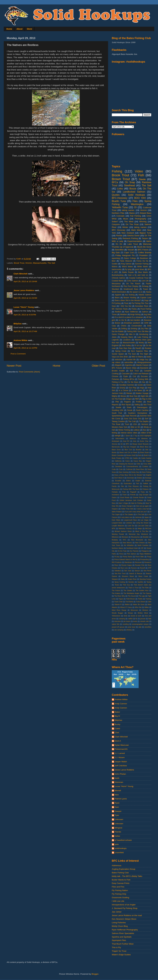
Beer (114, 261)
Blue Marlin (143, 272)
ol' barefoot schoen (123, 840)
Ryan (117, 803)
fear (145, 430)
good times (140, 269)
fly (136, 619)
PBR (137, 399)
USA (135, 424)
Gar (144, 382)
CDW (146, 323)
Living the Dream (142, 523)
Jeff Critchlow (121, 766)
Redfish (118, 312)
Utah (150, 602)
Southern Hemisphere (138, 413)
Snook (130, 410)
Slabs (123, 579)
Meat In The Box (142, 531)
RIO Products (117, 562)
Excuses (144, 376)
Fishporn (146, 489)
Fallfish (146, 483)
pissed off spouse (118, 627)
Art (122, 444)
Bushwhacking (118, 275)
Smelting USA (118, 410)
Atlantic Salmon (145, 295)
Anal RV (126, 441)
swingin (118, 436)
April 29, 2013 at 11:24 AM (25, 298)
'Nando (118, 832)
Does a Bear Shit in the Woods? (128, 300)
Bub (140, 455)
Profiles (139, 402)
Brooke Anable (118, 371)
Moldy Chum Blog (120, 926)
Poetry (134, 309)
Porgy (149, 557)
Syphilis (140, 582)
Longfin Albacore (118, 526)
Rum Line (124, 568)
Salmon (145, 312)
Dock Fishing (147, 472)
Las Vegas (145, 520)
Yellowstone (116, 616)
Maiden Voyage (142, 393)
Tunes (114, 314)
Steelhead (130, 185)
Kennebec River (142, 306)
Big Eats (116, 253)
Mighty (114, 396)
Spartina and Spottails (122, 937)
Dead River (140, 469)
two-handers (135, 320)
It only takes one (126, 517)
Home (9, 29)
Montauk (125, 537)
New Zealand (128, 233)
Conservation (137, 326)
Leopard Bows (117, 523)
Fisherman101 (121, 749)
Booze (133, 189)
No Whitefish (129, 545)
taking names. (128, 210)
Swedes (131, 582)
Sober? (115, 222)
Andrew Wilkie (20, 340)
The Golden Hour (142, 590)
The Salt (51, 263)
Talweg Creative (118, 421)
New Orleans (140, 543)
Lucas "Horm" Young (24, 307)
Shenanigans (142, 407)
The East (132, 354)
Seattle (118, 407)
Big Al (117, 716)
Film (122, 486)
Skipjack (115, 579)
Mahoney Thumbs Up (127, 528)
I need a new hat (142, 509)
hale (150, 619)
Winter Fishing (124, 430)
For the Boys (133, 382)
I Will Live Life (118, 901)
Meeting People (118, 534)
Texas (117, 585)
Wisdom (145, 610)
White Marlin (143, 267)
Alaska (149, 292)
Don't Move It (119, 478)
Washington (137, 204)
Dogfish (149, 475)
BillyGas (18, 324)
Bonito (114, 452)
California (118, 461)
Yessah (131, 250)
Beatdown (144, 258)
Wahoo (115, 267)
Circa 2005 (147, 464)
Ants (135, 441)
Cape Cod (129, 253)
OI (135, 207)
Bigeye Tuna (145, 233)
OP (142, 548)
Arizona (115, 444)
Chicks (124, 326)
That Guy (126, 585)
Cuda (114, 469)
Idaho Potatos (117, 512)
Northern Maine (117, 548)
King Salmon (126, 264)
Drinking (134, 329)
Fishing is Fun (118, 382)
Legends (115, 340)
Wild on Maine (137, 357)
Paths (114, 554)
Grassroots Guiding (120, 898)
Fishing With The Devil (131, 489)
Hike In (132, 334)
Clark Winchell (20, 274)
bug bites (148, 314)
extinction (119, 360)
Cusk (121, 469)
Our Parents (134, 551)
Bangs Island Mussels (141, 444)
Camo (128, 461)
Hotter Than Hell (127, 509)
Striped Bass (145, 213)
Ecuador (118, 481)
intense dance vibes (129, 433)
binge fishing (135, 314)
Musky (141, 343)
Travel (145, 289)
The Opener (147, 593)
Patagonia (145, 551)
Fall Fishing (135, 216)
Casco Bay (138, 461)
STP (150, 568)
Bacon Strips (131, 368)
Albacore (133, 438)
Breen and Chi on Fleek (128, 452)
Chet (117, 733)
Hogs (142, 388)
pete (117, 844)
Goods (140, 385)
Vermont (145, 424)
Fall (138, 483)
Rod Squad (126, 405)
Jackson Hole (117, 393)
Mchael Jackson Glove (123, 531)
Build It (146, 455)
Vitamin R (118, 604)
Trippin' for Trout (119, 951)
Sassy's (137, 571)
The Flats (145, 588)
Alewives (145, 438)
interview (118, 621)
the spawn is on (136, 292)
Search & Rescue (136, 573)
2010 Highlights (146, 436)
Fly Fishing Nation (120, 890)
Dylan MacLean (122, 745)
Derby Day (135, 472)
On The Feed (117, 399)
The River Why (120, 596)
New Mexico (127, 543)
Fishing (117, 171)
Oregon (129, 399)
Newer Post (14, 366)
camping (122, 619)
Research (148, 562)
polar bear (131, 627)
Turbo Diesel (140, 602)
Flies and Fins (118, 887)
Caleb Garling (146, 458)
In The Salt (140, 514)
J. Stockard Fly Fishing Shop (125, 908)
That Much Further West (123, 944)
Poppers (127, 402)
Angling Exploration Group (124, 869)
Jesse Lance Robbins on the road (127, 915)
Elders (128, 481)
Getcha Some (133, 236)
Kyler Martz (116, 520)
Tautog (149, 582)
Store (30, 29)
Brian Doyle (145, 452)
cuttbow (137, 430)
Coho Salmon (133, 281)
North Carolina (143, 545)
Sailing (137, 405)
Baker (117, 712)
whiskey (129, 630)
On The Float (132, 224)
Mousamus (116, 284)
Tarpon (145, 238)
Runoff (142, 568)
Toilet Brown (130, 599)
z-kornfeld (119, 853)
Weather (124, 314)
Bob (147, 450)
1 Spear (127, 436)
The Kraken (116, 593)
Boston (118, 323)
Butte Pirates (117, 458)
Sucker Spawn (118, 354)
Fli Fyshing (116, 303)
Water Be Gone (139, 604)
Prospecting (145, 559)
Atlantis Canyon (142, 365)
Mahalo (129, 393)
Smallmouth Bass (131, 289)
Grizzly (122, 388)
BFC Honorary (119, 230)
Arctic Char (144, 441)
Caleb (117, 729)
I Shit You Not (125, 306)
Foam (125, 495)
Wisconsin (134, 610)
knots (135, 621)
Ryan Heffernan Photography (125, 930)
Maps (140, 528)
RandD (138, 348)
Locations (127, 340)
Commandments (132, 466)
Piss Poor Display (131, 286)
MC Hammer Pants (120, 309)
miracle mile (144, 621)
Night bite (145, 396)
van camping (119, 630)
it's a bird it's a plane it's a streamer (129, 317)
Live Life (145, 281)
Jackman (138, 517)
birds (126, 616)
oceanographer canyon (140, 624)
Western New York (119, 427)
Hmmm (29, 263)
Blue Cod (128, 450)
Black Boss (144, 447)
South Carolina (142, 410)
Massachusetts (40, 263)
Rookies (148, 348)
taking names (140, 227)
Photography (141, 219)
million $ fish (146, 433)
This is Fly (116, 947)
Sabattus (118, 571)
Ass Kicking (130, 295)
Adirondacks (120, 438)
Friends (133, 495)
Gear (114, 306)
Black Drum (116, 450)
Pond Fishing (146, 309)
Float (126, 303)
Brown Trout (121, 179)
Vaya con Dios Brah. (120, 357)
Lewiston (129, 523)
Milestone (115, 537)
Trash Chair (118, 602)
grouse (143, 619)
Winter (125, 227)
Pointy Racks (127, 557)
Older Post (98, 366)
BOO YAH (140, 198)
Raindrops (128, 562)
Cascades (126, 374)
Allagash (118, 365)
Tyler (117, 815)
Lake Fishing (143, 337)
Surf (147, 419)
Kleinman (119, 782)
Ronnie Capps (127, 565)
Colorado (121, 216)
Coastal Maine (118, 281)
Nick (117, 795)
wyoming (116, 258)
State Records (131, 416)
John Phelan (120, 774)
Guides (115, 264)
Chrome (115, 376)
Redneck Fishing (130, 238)
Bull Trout (134, 371)
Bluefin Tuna (119, 201)
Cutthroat (129, 469)
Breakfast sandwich (132, 323)
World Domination (119, 292)
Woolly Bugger (117, 613)
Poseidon (144, 255)
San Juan (128, 571)
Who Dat (138, 607)
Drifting (124, 329)
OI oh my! (138, 345)
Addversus (117, 865)
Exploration (128, 483)
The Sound (132, 596)
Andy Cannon (121, 704)
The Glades (128, 590)
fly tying (128, 269)
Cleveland (118, 466)
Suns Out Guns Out (133, 419)
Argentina (129, 365)
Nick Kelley (126, 345)
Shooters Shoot (128, 576)
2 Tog (135, 436)
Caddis (135, 458)
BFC (128, 444)
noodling (126, 624)
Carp (114, 326)
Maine (132, 213)
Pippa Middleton (145, 554)
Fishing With (143, 379)
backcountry (117, 269)
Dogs (146, 300)
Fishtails (115, 492)
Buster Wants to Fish (121, 880)
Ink (147, 390)
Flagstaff (133, 492)
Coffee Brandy (145, 253)
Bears (117, 298)
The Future (116, 590)
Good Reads (125, 497)
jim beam (127, 621)
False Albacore (126, 261)
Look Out (131, 526)
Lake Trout (133, 244)
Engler (138, 481)
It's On (119, 244)
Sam (117, 807)
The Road (116, 424)
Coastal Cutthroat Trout (139, 278)
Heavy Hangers (127, 506)
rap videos (116, 362)
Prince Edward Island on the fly (126, 559)
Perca (121, 554)
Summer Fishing (142, 264)
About (19, 29)
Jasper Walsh (121, 762)
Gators (114, 497)
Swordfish (119, 250)
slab (140, 627)
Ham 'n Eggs (123, 503)
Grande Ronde (138, 497)
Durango (148, 478)
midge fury (144, 360)
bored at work (136, 616)
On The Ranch (133, 284)
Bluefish (139, 450)
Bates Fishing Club (120, 873)
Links (120, 189)
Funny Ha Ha (142, 261)
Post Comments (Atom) (30, 372)
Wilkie (147, 607)
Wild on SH (135, 427)
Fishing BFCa (129, 379)
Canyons (116, 224)
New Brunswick (137, 540)
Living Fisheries (119, 923)
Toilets (140, 599)
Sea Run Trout (120, 573)
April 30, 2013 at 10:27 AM (25, 331)
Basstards (144, 368)
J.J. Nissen (120, 757)
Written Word (143, 613)
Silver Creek (143, 576)
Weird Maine (127, 267)
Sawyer (118, 811)
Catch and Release (141, 374)
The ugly (142, 596)
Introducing (144, 334)
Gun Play (132, 388)
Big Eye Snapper (130, 447)
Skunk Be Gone (144, 247)
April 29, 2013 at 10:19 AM (25, 281)
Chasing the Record (126, 464)
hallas (117, 836)
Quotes (116, 195)
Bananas (148, 320)
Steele (142, 179)
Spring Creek (121, 351)
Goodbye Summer (127, 385)
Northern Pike (118, 213)
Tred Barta (129, 602)
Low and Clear (143, 526)
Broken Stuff (131, 455)
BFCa (115, 182)
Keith (117, 778)
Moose (123, 396)
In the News (137, 390)
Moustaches (135, 537)
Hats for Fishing (137, 503)
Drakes (140, 478)
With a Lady (117, 241)
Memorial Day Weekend (138, 534)
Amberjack (116, 441)
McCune (148, 528)
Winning (143, 222)
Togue (121, 599)
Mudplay (115, 540)
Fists (124, 492)
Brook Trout (19, 263)
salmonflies (129, 362)
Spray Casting (120, 582)
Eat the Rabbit (118, 331)
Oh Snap (130, 182)
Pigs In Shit (147, 399)
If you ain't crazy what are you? (136, 512)
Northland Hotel (132, 548)
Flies (135, 201)
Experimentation (135, 241)
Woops (130, 613)
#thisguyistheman (144, 362)
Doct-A (118, 741)
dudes (149, 357)
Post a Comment (18, 354)
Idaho (149, 241)
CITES (127, 458)
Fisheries (115, 379)
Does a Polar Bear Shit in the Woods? (128, 475)
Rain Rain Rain (125, 348)
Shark (129, 407)
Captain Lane (146, 298)
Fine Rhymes (133, 486)
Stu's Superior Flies (140, 351)
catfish (130, 619)
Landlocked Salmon (134, 192)
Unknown (119, 819)
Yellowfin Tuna (120, 207)
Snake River (132, 579)
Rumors (134, 568)
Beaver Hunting (130, 298)
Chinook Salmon (119, 278)
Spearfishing (117, 416)
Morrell (118, 791)
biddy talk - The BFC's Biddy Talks (127, 876)
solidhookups (121, 848)
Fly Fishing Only (119, 894)
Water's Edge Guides (121, 955)
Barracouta (116, 447)
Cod (134, 376)
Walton (127, 604)
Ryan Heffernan (132, 312)
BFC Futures (117, 368)
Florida (119, 236)
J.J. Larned (120, 753)
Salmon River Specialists (123, 933)
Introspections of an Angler (124, 905)
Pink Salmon (131, 554)
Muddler (146, 537)
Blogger (95, 974)
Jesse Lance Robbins (24, 290)
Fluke (143, 492)
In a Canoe (123, 390)
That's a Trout (133, 588)
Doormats (130, 478)
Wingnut (118, 828)
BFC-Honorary (120, 198)
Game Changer (118, 334)
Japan (147, 517)
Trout (127, 424)
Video (139, 171)
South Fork (117, 413)
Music (126, 219)
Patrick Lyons (121, 799)
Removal (138, 562)
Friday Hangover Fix (125, 255)
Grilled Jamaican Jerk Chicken (131, 500)
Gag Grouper (144, 495)
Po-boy (117, 557)
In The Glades (128, 514)
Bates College (130, 258)
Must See (133, 396)
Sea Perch (147, 571)
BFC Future (143, 250)
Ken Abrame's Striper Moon (124, 919)
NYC (125, 540)
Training (148, 599)
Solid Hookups (137, 195)
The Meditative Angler (131, 593)
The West (129, 222)
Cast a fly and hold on (138, 275)
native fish (116, 624)
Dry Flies (145, 329)
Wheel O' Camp (126, 607)
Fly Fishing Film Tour (140, 303)
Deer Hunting (124, 472)
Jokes (114, 337)
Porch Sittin (140, 557)
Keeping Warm (127, 337)
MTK (114, 528)
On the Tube (122, 551)
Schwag (145, 286)
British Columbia (118, 455)
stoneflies (148, 627)
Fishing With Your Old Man (138, 331)
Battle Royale (128, 272)
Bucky (118, 724)
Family (114, 486)
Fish (141, 175)
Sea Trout (147, 405)
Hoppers (115, 509)
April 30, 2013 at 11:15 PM (25, 348)
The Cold (132, 421)
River (116, 565)
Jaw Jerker (117, 912)
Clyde (125, 376)
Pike (117, 402)
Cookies (145, 466)
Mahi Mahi (136, 230)
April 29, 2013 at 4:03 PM (25, 315)
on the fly (123, 320)
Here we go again (142, 506)
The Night (144, 354)
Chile (138, 464)
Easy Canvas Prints (121, 883)
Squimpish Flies (119, 940)
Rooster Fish (140, 565)
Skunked (115, 289)
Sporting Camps (145, 579)
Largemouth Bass (130, 520)
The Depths (144, 421)
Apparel (118, 295)
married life (131, 360)
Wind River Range (119, 610)
